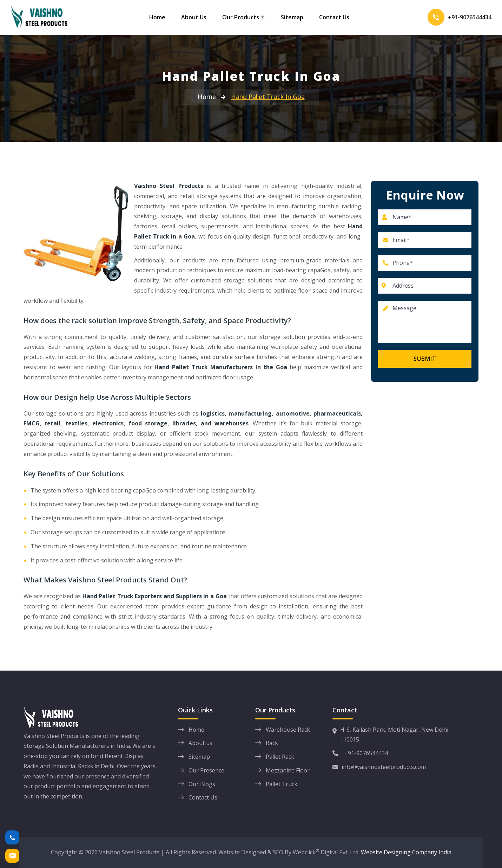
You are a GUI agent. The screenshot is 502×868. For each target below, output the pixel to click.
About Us (194, 17)
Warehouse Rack (288, 730)
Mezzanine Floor (288, 770)
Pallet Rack (280, 757)
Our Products (241, 17)
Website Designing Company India (406, 852)
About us (200, 743)
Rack (272, 743)
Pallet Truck (282, 784)
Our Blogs (202, 784)
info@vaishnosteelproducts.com (379, 767)
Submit (425, 359)
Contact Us (334, 17)
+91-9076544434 (470, 17)
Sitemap (292, 17)
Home (157, 17)
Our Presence (206, 770)
